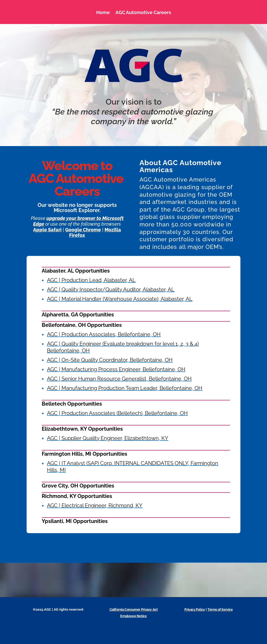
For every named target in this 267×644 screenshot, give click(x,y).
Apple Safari (47, 230)
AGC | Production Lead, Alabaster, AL (91, 280)
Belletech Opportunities (72, 404)
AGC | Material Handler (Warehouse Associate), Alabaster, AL (120, 299)
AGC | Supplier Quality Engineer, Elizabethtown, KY (108, 438)
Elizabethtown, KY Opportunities (82, 429)
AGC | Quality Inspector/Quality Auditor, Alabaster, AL (111, 290)
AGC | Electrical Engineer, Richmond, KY (95, 505)
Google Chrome (83, 230)
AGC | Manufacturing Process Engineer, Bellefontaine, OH (116, 369)
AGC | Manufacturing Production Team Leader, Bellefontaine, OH (125, 388)
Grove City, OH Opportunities (78, 486)
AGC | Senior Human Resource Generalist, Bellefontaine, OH (119, 379)
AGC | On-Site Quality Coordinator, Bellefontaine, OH (110, 360)
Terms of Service (220, 609)
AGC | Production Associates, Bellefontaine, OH (104, 334)
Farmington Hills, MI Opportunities (84, 454)
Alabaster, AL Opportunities (76, 271)
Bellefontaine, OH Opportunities (82, 325)
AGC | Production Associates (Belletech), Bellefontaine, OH (117, 413)
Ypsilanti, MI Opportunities (75, 521)
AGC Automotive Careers (143, 13)
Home (103, 13)
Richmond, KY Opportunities (77, 496)
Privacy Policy (195, 609)
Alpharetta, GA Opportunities (78, 315)
